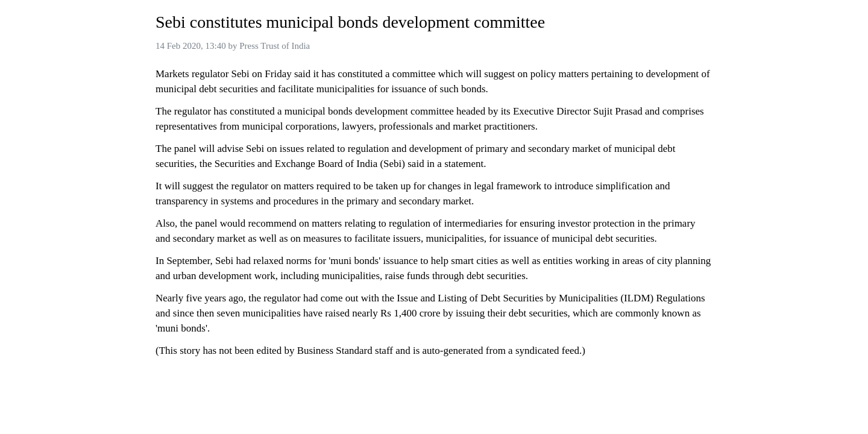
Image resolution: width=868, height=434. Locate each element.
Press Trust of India (275, 46)
